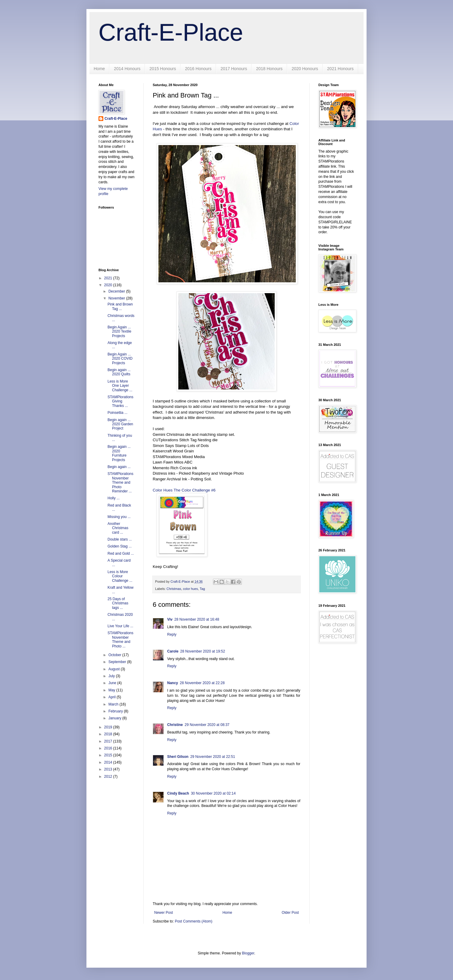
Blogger (248, 953)
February (116, 711)
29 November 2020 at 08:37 (207, 725)
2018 (109, 734)
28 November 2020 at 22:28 (202, 683)
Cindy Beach (178, 793)
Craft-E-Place (171, 32)
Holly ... (114, 498)
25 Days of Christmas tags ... (118, 603)
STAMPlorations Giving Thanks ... (120, 401)
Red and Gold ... (121, 554)
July (112, 676)
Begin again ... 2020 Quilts (119, 372)
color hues (190, 589)
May (112, 690)
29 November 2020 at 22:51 (213, 757)
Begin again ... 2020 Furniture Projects (119, 453)
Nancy (173, 683)
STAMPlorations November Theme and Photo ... (120, 639)
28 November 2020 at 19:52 (203, 651)
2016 (109, 748)
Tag (202, 589)
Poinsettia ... (117, 413)
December (117, 291)
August (115, 669)
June (113, 683)
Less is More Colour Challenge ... (120, 576)
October (115, 655)
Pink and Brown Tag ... (120, 306)
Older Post (290, 913)
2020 (109, 285)
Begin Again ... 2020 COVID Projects (120, 359)
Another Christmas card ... (118, 528)
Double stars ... (120, 539)
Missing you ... (119, 517)
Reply (172, 634)
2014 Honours (127, 69)
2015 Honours (163, 69)
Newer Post (164, 913)
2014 (109, 762)
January (115, 718)
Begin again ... (119, 467)
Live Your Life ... (120, 626)
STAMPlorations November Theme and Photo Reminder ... (120, 482)
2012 (109, 777)
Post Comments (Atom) (194, 921)
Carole (173, 651)
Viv (170, 619)
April (112, 697)
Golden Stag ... (120, 546)
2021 (109, 278)
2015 (109, 755)
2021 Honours (340, 69)
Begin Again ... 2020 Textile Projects (119, 332)
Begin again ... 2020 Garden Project (120, 424)
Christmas (174, 589)
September (118, 662)
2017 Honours (234, 69)
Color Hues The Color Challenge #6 (184, 490)
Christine (175, 725)
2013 (109, 769)
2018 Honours (269, 69)
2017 (109, 741)
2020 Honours (305, 69)
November (117, 298)
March (114, 704)
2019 (109, 727)
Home (99, 69)
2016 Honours (198, 69)
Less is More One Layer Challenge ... (120, 386)
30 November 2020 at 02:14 (213, 793)
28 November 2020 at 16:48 (197, 619)
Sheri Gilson (178, 757)
